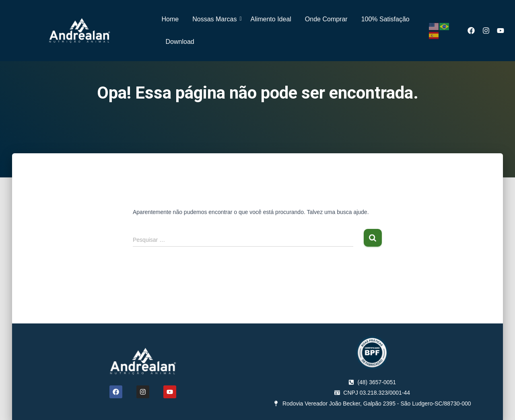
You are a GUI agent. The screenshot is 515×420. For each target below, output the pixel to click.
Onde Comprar (326, 19)
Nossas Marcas (216, 19)
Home (170, 19)
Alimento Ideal (271, 19)
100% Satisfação (385, 19)
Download (180, 42)
